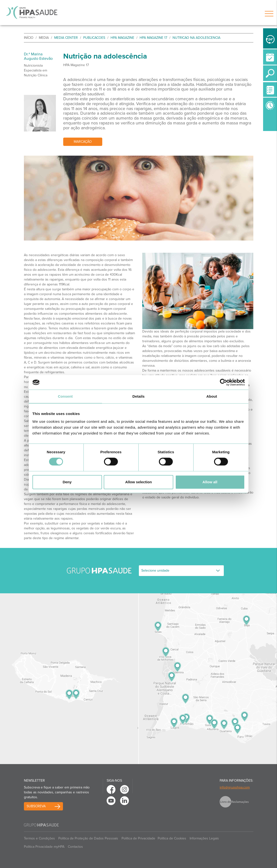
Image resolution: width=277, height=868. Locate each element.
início (29, 38)
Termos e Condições (39, 838)
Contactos (75, 847)
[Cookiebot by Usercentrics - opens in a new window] (223, 382)
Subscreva (36, 806)
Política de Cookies (172, 838)
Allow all (210, 482)
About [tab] (212, 396)
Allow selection (138, 482)
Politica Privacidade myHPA (44, 847)
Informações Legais (204, 838)
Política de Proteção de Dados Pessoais (88, 838)
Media (44, 38)
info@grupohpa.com (235, 787)
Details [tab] (139, 396)
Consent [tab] (65, 396)
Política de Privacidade (138, 838)
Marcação (83, 142)
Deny (67, 482)
